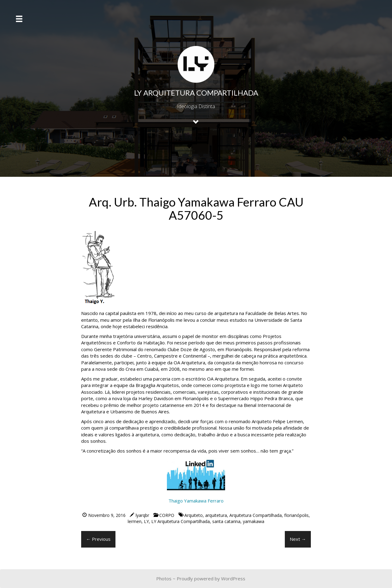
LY (146, 521)
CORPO (167, 515)
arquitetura (216, 515)
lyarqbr (142, 515)
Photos (164, 579)
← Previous (98, 539)
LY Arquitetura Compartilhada (181, 521)
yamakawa (254, 521)
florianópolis (296, 515)
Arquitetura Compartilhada (256, 515)
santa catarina (226, 521)
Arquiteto (194, 515)
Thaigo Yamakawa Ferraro (196, 501)
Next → (298, 539)
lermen (135, 521)
